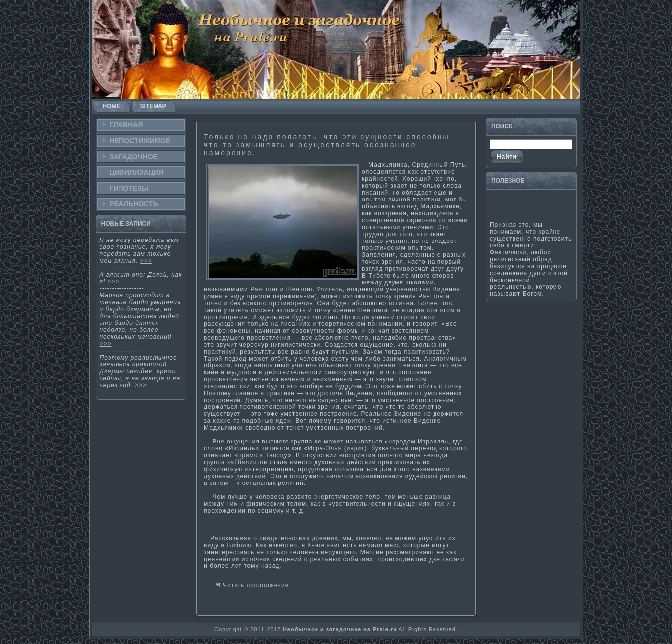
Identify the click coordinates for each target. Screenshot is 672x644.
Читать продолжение (256, 585)
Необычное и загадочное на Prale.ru (340, 629)
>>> (146, 261)
